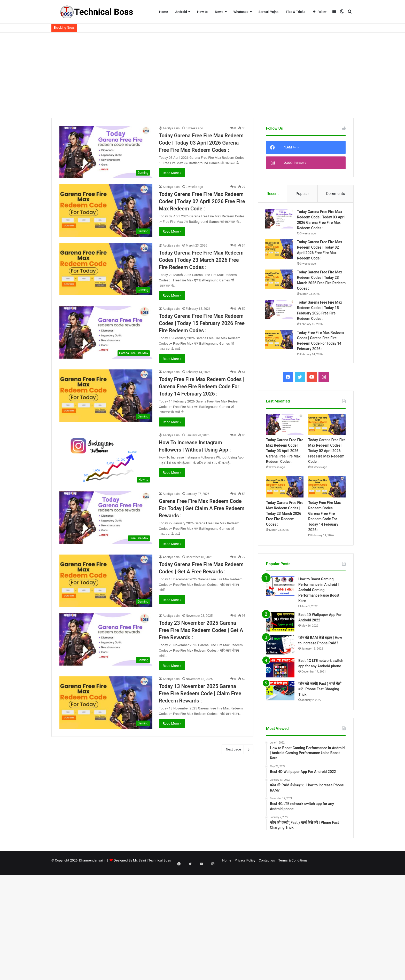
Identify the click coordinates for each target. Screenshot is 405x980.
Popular (302, 194)
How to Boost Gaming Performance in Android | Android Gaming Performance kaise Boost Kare (319, 592)
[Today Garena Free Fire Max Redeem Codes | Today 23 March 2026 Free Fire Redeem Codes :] (106, 269)
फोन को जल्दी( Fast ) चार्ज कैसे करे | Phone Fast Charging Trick (320, 692)
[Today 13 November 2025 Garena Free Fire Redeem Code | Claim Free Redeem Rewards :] (106, 703)
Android (181, 12)
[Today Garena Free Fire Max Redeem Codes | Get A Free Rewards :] (106, 581)
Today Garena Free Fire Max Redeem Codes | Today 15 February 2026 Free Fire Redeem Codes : (202, 323)
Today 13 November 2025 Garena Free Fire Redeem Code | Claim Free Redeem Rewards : (200, 693)
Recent (272, 194)
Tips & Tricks (295, 12)
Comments (336, 194)
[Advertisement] (202, 74)
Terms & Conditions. (273, 863)
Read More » (172, 173)
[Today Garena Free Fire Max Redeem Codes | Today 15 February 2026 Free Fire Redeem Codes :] (106, 332)
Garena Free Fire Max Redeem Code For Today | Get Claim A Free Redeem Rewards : (202, 508)
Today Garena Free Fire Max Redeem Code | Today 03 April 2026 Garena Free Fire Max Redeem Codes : (201, 143)
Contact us (247, 863)
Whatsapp (241, 12)
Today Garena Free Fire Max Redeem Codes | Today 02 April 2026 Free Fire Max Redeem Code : (202, 201)
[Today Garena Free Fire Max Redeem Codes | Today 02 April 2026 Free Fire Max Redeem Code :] (106, 211)
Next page (237, 749)
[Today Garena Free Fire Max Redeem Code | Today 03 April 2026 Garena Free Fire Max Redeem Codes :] (106, 152)
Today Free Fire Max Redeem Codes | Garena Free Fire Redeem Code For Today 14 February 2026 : (202, 386)
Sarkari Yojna (268, 12)
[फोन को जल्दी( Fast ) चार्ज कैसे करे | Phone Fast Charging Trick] (280, 693)
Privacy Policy (225, 863)
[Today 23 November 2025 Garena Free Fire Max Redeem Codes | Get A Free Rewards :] (106, 639)
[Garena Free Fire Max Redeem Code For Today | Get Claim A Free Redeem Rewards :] (106, 517)
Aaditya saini (172, 128)
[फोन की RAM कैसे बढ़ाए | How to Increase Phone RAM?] (280, 647)
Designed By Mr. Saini (130, 863)
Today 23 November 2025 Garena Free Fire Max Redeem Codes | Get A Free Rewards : (201, 630)
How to (202, 12)
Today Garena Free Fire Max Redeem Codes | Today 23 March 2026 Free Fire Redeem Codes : (201, 260)
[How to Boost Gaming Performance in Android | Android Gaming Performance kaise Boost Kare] (280, 589)
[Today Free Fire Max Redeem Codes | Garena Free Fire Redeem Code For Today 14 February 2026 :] (106, 396)
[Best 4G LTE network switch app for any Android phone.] (280, 670)
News (219, 12)
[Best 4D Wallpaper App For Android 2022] (280, 624)
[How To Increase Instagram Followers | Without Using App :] (106, 459)
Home (164, 12)
